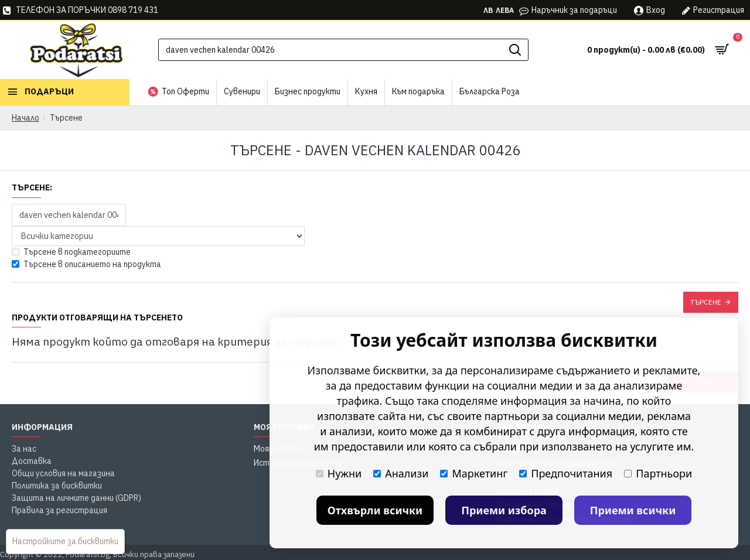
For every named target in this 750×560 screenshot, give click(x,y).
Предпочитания (566, 473)
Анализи (401, 473)
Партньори (658, 473)
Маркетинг (474, 473)
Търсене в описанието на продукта (86, 264)
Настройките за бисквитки (65, 541)
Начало (25, 118)
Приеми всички (633, 510)
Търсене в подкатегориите (71, 252)
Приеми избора (504, 510)
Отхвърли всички (375, 510)
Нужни (339, 473)
